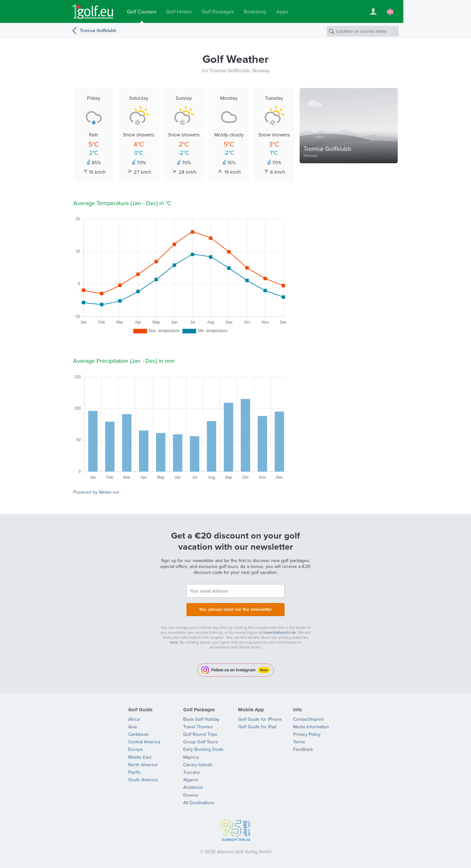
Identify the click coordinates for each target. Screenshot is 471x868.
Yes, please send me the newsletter (235, 609)
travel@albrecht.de (280, 632)
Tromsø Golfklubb (98, 31)
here (174, 642)
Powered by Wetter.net (96, 492)
